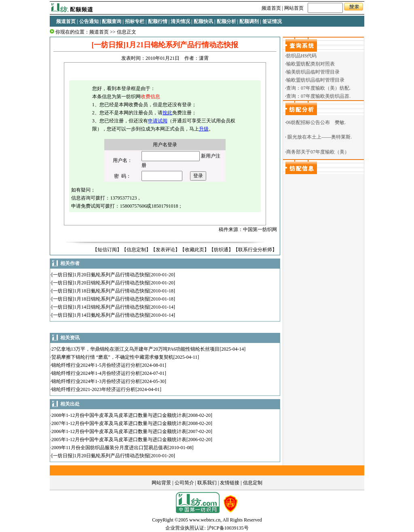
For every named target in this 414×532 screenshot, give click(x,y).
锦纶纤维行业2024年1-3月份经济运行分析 (96, 381)
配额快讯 (203, 21)
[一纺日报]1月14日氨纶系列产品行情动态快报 (100, 315)
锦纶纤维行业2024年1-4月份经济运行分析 (96, 373)
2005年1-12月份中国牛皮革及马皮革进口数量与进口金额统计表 (119, 439)
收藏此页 (194, 250)
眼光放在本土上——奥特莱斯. (320, 137)
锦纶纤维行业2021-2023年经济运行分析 (93, 389)
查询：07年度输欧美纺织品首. (318, 96)
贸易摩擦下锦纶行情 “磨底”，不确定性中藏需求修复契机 (112, 357)
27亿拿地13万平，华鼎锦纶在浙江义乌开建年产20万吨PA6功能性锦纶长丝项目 (135, 349)
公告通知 (89, 21)
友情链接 (230, 483)
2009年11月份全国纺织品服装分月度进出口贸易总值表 (110, 448)
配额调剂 (249, 21)
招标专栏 (135, 21)
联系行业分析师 (255, 250)
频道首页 (271, 8)
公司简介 (184, 483)
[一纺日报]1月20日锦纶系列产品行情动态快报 (100, 283)
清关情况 (180, 21)
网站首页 (294, 8)
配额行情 (158, 21)
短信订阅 (107, 250)
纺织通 (221, 250)
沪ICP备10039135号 (228, 528)
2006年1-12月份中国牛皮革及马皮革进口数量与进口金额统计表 (119, 431)
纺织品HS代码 (301, 56)
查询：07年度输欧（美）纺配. (318, 88)
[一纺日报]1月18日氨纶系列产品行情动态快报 (100, 291)
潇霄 (204, 58)
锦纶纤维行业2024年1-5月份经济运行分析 (96, 365)
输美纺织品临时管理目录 (313, 72)
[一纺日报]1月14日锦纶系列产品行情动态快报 (100, 307)
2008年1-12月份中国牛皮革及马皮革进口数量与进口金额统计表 (119, 415)
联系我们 (207, 483)
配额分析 (226, 21)
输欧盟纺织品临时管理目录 (315, 80)
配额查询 (112, 21)
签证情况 (272, 21)
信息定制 (136, 250)
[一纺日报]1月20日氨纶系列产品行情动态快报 (100, 275)
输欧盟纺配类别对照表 (310, 64)
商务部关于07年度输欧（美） (318, 152)
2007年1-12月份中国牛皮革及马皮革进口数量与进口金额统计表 (119, 423)
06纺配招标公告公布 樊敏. (316, 122)
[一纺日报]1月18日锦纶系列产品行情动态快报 (100, 299)
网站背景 (161, 483)
